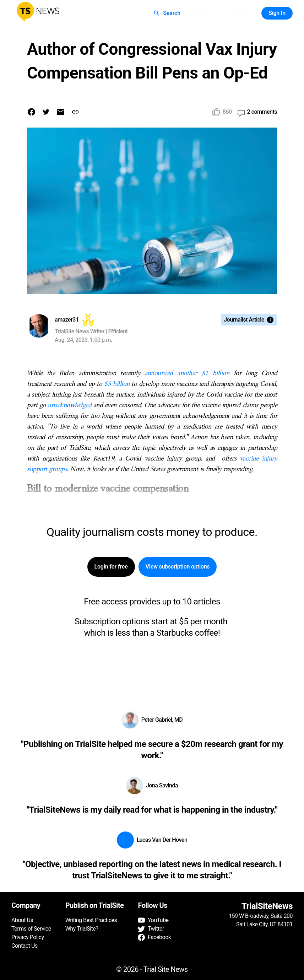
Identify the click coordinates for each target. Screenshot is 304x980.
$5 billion (117, 384)
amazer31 (67, 320)
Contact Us (25, 946)
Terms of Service (31, 929)
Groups (237, 13)
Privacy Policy (28, 937)
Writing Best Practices (91, 920)
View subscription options (178, 567)
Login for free (111, 567)
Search (167, 13)
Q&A (200, 13)
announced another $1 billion (187, 374)
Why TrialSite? (82, 929)
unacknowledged (69, 406)
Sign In (277, 13)
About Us (22, 920)
